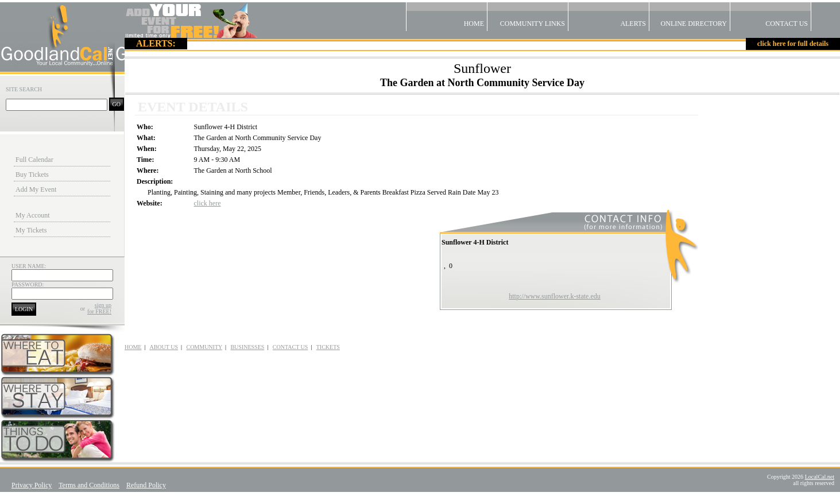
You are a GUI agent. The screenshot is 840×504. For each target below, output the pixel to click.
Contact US (771, 15)
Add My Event (36, 189)
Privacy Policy (32, 485)
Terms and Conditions (89, 485)
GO (117, 104)
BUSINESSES (247, 347)
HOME (133, 347)
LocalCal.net (820, 477)
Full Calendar (34, 160)
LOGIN (24, 309)
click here (208, 203)
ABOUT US (164, 347)
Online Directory (690, 15)
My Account (33, 215)
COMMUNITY (204, 347)
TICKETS (328, 347)
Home (447, 15)
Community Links (528, 15)
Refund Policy (146, 485)
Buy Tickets (32, 175)
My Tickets (31, 230)
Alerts (609, 15)
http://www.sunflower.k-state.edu (555, 296)
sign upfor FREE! (99, 308)
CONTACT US (291, 347)
